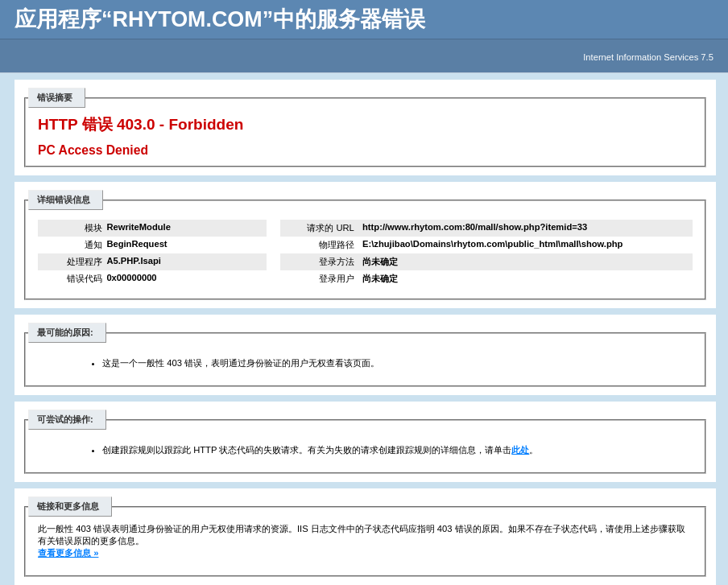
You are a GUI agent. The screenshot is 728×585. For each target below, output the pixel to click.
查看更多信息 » (68, 553)
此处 (520, 450)
